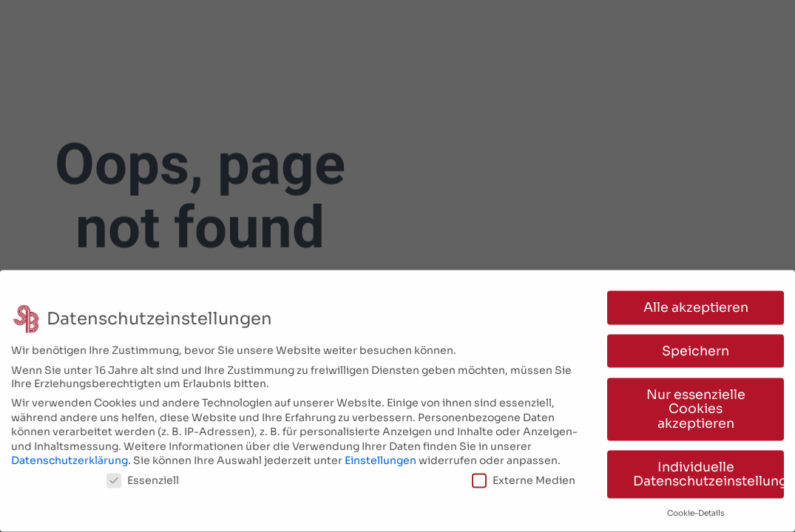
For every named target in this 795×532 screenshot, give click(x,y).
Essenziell (143, 476)
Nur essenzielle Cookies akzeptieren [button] (696, 405)
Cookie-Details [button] (696, 509)
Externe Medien (524, 476)
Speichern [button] (696, 347)
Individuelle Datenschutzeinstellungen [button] (708, 470)
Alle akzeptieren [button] (696, 303)
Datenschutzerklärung (70, 457)
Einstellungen (380, 457)
